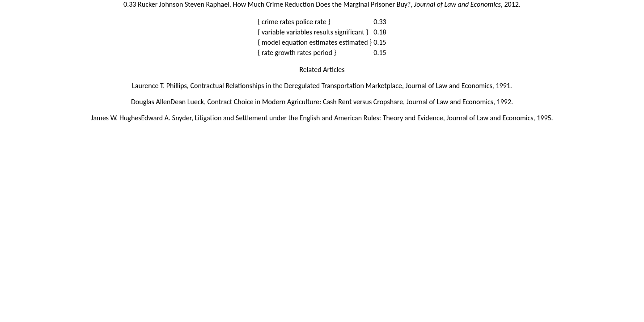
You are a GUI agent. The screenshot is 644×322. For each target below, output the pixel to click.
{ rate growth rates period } (297, 53)
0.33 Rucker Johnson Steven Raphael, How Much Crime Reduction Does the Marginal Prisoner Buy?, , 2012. (322, 4)
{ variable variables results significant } (313, 32)
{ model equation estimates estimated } (315, 42)
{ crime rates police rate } (294, 22)
